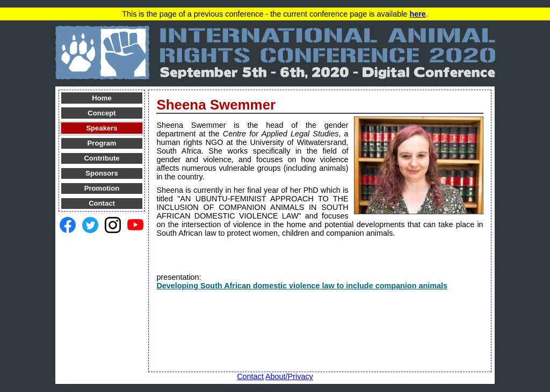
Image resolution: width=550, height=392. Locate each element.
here (417, 14)
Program (102, 143)
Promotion (102, 188)
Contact (102, 203)
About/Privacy (289, 376)
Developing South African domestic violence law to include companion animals (302, 286)
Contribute (102, 158)
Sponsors (102, 173)
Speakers (102, 128)
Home (102, 98)
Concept (102, 113)
